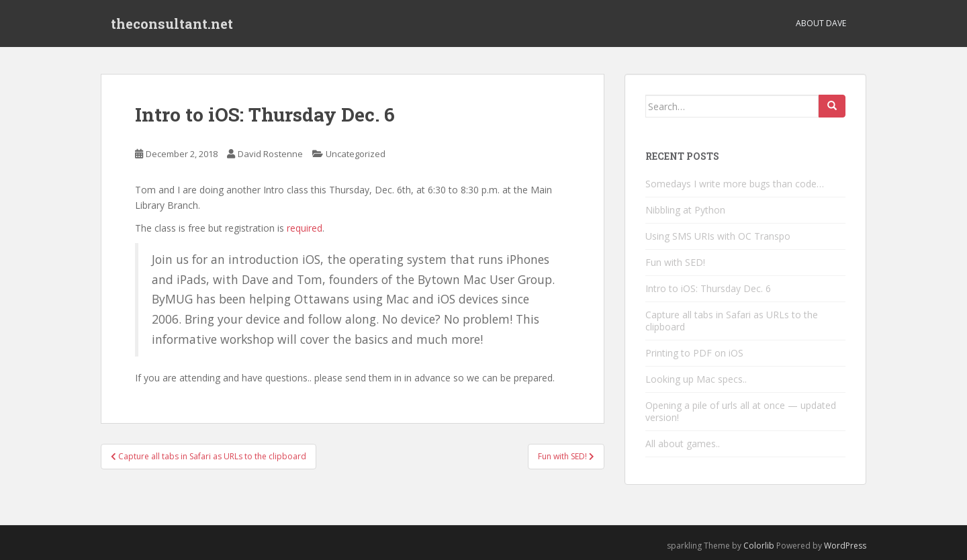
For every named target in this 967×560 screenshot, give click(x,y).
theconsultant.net (172, 24)
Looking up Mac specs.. (696, 379)
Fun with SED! (675, 262)
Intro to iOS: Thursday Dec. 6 (708, 288)
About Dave (821, 23)
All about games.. (683, 444)
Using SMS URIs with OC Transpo (718, 236)
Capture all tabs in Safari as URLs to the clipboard (732, 321)
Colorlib (759, 546)
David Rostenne (270, 154)
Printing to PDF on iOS (694, 353)
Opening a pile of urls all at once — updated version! (741, 411)
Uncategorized (356, 154)
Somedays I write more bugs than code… (735, 184)
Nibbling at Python (685, 210)
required (305, 228)
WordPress (845, 546)
